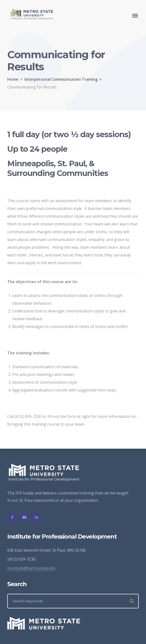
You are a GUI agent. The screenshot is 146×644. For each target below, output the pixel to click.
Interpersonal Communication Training (61, 79)
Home (13, 79)
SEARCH (132, 601)
